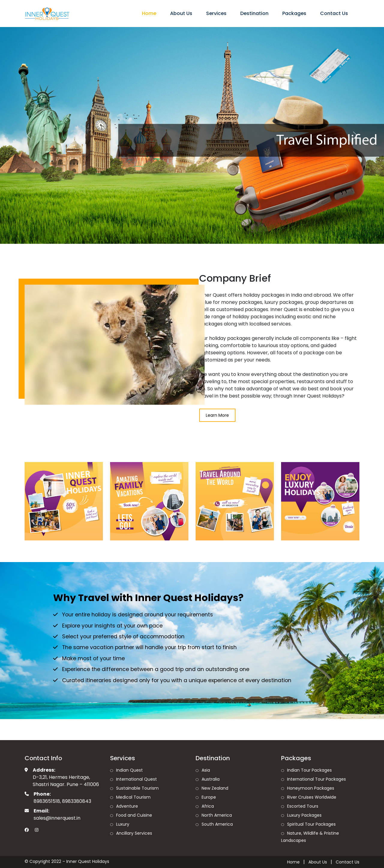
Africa (208, 806)
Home (149, 13)
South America (217, 824)
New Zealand (215, 788)
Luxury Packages (304, 815)
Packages (294, 13)
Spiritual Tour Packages (311, 824)
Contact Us (334, 13)
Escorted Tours (303, 806)
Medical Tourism (133, 797)
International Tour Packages (316, 779)
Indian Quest (129, 770)
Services (216, 13)
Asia (206, 770)
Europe (209, 797)
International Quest (136, 779)
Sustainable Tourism (137, 788)
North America (217, 815)
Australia (211, 779)
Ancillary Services (134, 833)
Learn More (217, 415)
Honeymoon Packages (311, 788)
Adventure (127, 806)
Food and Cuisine (134, 815)
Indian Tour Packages (309, 770)
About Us (181, 13)
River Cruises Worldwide (312, 797)
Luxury (123, 824)
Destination (254, 13)
